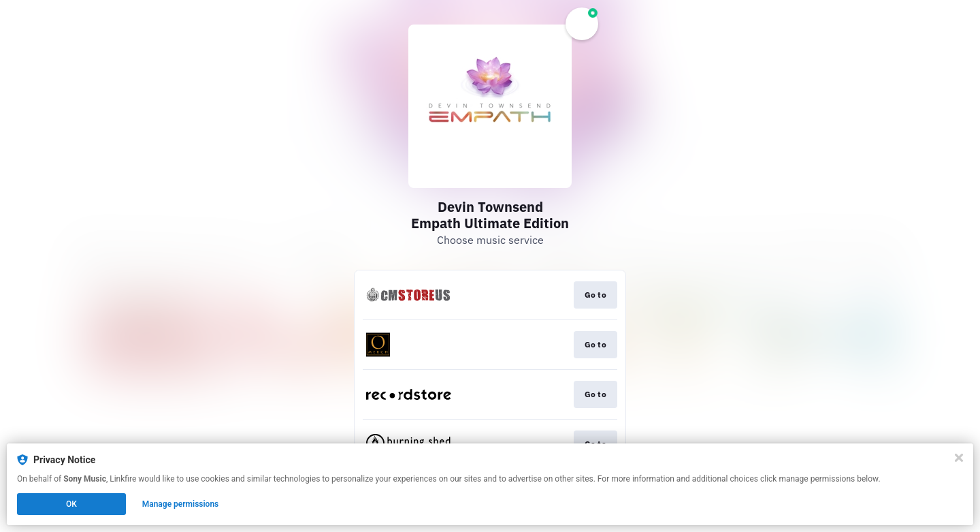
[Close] (959, 458)
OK (71, 504)
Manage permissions (181, 504)
